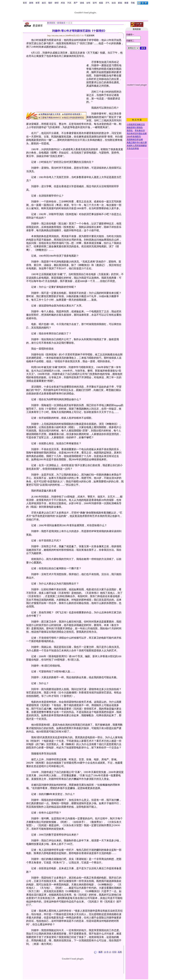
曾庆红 (130, 130)
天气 (107, 3)
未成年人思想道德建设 (137, 145)
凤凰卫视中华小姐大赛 (137, 142)
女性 (88, 3)
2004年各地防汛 (134, 136)
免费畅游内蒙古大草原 (50, 114)
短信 (114, 3)
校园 (101, 3)
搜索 (126, 3)
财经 (57, 3)
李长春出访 (140, 130)
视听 (50, 3)
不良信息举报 (133, 148)
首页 (25, 3)
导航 (133, 3)
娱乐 (44, 3)
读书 (95, 3)
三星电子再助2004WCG (51, 118)
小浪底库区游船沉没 (136, 124)
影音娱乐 (61, 23)
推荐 (101, 952)
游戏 (82, 3)
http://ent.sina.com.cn (56, 36)
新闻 (31, 3)
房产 (76, 3)
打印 (114, 952)
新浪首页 (51, 23)
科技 (63, 3)
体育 (38, 3)
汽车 (69, 3)
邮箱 (120, 3)
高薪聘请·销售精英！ (73, 114)
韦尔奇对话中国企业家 (137, 133)
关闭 (120, 952)
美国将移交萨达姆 (135, 139)
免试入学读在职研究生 (74, 118)
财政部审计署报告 (135, 127)
